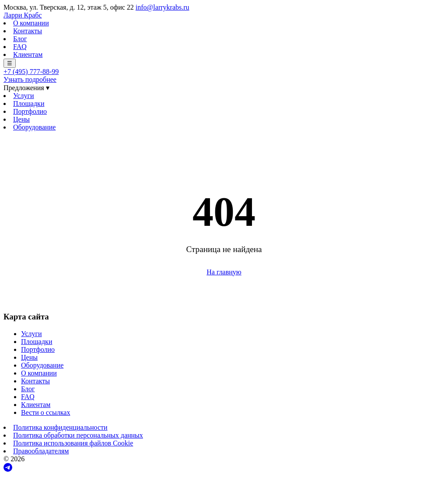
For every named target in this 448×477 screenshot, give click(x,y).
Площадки (29, 103)
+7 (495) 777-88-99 (31, 72)
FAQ (20, 47)
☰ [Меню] (10, 63)
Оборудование (34, 127)
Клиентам (28, 54)
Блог (20, 39)
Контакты (28, 31)
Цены (21, 119)
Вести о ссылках (45, 412)
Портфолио (30, 111)
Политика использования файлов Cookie (73, 443)
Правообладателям (41, 451)
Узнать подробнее (30, 79)
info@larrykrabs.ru (163, 7)
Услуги (24, 96)
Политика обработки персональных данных (78, 435)
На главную (224, 272)
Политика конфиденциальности (60, 427)
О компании (31, 23)
